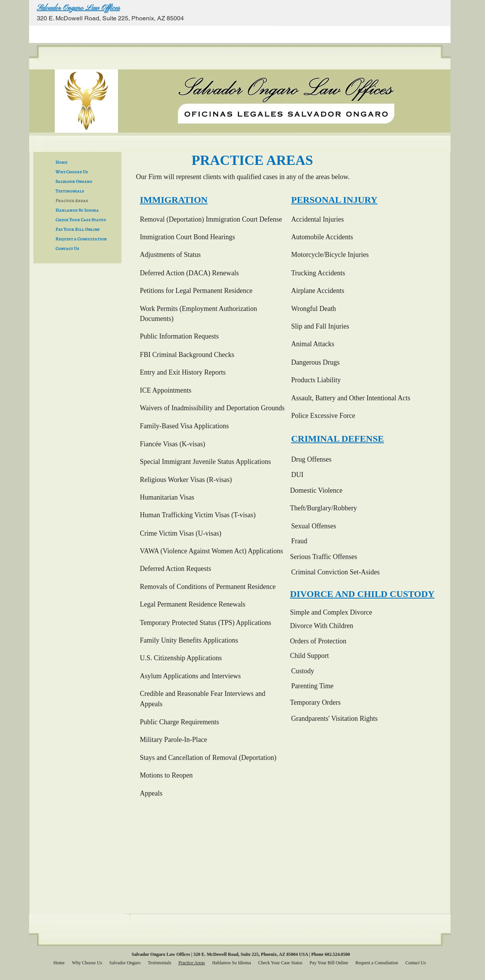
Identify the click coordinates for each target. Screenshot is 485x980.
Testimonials (70, 191)
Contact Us (67, 248)
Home (61, 162)
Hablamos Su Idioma (77, 210)
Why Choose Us (72, 172)
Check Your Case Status (81, 220)
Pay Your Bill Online (78, 229)
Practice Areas (72, 201)
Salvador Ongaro (74, 181)
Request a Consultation (81, 239)
